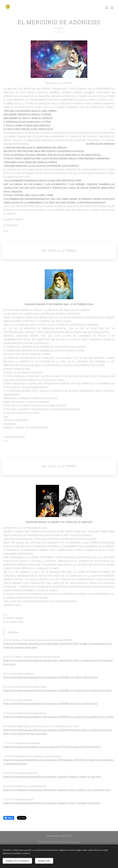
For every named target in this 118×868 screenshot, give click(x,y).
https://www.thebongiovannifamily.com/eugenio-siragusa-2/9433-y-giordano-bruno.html (52, 803)
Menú (112, 8)
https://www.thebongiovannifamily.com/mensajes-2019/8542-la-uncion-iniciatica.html (50, 704)
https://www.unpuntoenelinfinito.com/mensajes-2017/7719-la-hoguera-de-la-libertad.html (52, 747)
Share (9, 818)
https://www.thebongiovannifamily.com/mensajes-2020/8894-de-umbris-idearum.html (51, 677)
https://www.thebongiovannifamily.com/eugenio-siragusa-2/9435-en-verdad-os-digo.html (52, 777)
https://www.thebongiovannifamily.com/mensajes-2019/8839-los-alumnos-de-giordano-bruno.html (57, 690)
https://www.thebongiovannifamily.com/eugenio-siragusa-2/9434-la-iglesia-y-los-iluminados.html (57, 790)
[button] (107, 8)
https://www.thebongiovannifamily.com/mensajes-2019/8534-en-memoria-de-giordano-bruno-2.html (58, 717)
